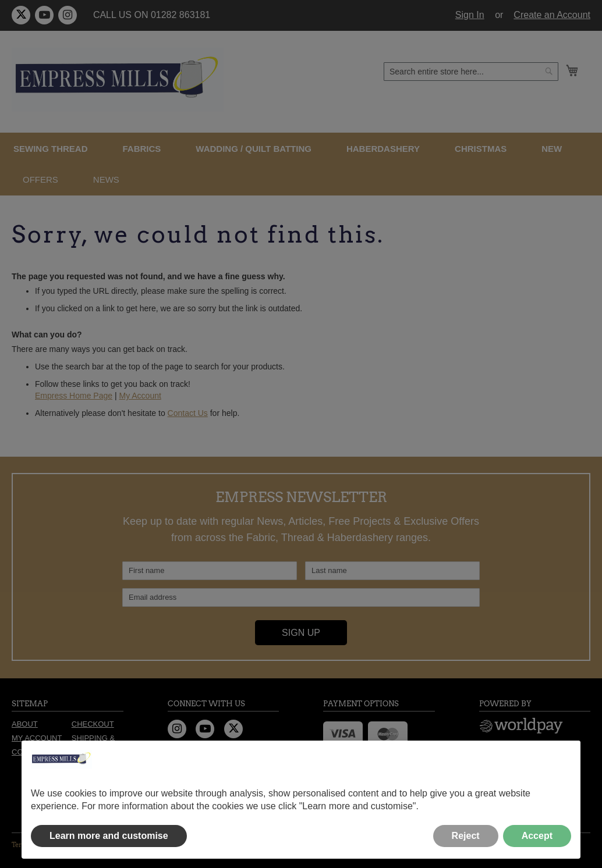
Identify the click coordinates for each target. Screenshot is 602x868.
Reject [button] (466, 836)
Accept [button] (537, 836)
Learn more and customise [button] (109, 836)
